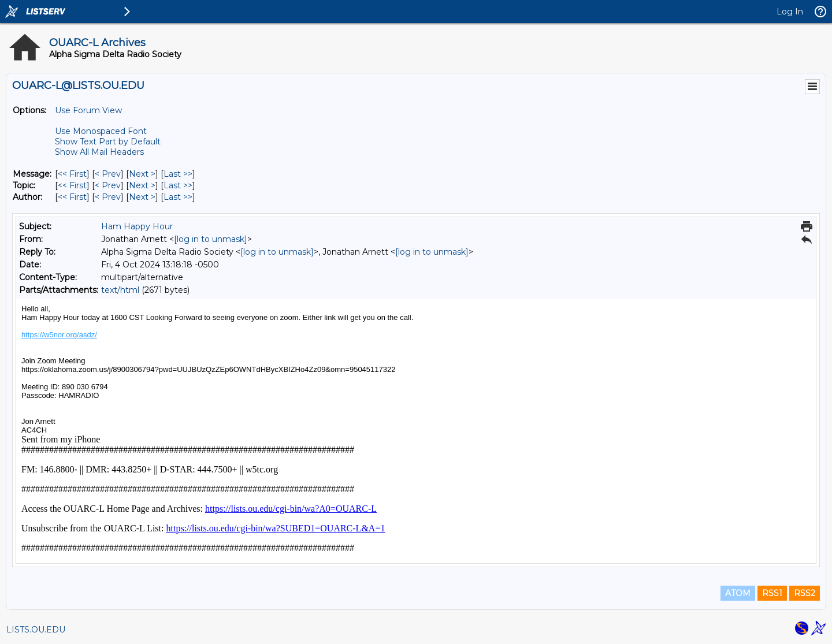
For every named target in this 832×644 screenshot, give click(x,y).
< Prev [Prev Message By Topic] (108, 185)
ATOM (738, 593)
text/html (120, 290)
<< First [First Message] (72, 174)
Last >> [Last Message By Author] (178, 197)
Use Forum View (88, 110)
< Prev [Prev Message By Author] (108, 197)
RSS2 (805, 593)
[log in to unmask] (211, 239)
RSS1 (772, 593)
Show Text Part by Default (108, 142)
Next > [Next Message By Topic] (142, 185)
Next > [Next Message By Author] (142, 197)
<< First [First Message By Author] (72, 197)
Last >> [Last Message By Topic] (178, 185)
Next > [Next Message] (142, 174)
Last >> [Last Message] (178, 174)
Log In (790, 12)
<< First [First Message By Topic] (72, 185)
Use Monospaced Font (101, 131)
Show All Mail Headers (99, 152)
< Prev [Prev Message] (108, 174)
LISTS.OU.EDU (36, 630)
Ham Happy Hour (137, 226)
